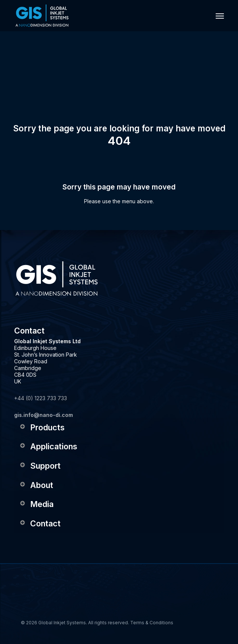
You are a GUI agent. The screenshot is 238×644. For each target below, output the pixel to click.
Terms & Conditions (152, 623)
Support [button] (40, 466)
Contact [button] (40, 523)
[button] (220, 16)
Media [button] (36, 504)
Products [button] (42, 427)
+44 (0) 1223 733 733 (41, 398)
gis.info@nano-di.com (44, 415)
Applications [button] (48, 446)
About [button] (36, 485)
